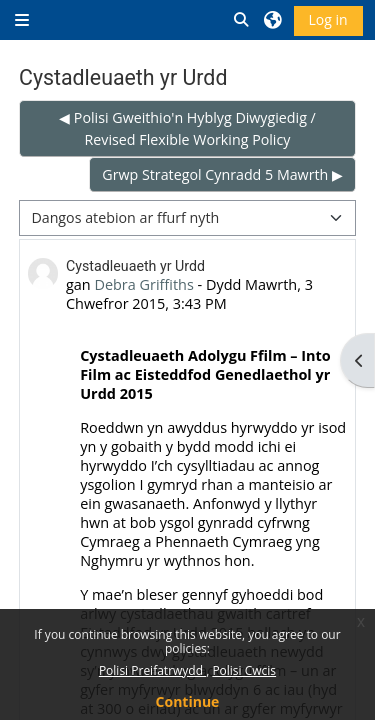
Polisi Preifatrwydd (152, 670)
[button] (242, 20)
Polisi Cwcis (244, 670)
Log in (328, 19)
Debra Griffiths (143, 284)
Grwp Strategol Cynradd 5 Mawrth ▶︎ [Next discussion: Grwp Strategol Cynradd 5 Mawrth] (222, 174)
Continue (188, 701)
